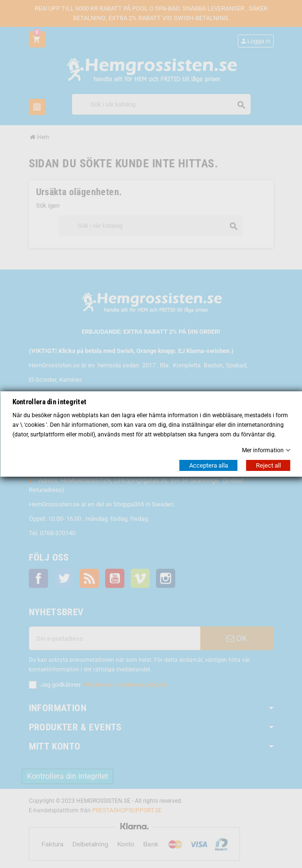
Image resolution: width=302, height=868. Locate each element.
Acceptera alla (208, 465)
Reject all (268, 465)
